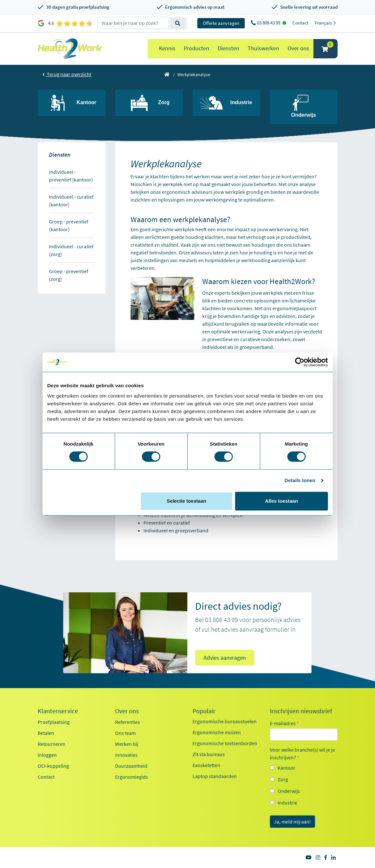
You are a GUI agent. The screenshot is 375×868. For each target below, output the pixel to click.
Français (326, 23)
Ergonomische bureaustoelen (225, 721)
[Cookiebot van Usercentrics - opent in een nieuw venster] (300, 362)
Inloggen (47, 755)
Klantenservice (58, 711)
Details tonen (300, 480)
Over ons (298, 48)
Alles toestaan (281, 501)
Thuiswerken (263, 48)
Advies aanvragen (225, 658)
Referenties (128, 722)
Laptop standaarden (215, 776)
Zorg (283, 779)
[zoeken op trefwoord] (133, 23)
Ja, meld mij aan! (292, 822)
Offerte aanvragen (221, 23)
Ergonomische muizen (217, 732)
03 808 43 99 (269, 23)
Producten (197, 48)
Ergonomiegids (132, 777)
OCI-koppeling (53, 766)
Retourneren (52, 744)
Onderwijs (289, 791)
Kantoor (286, 768)
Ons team (125, 733)
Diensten (228, 48)
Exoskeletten (206, 765)
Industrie (287, 803)
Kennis (167, 48)
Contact (301, 23)
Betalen (46, 733)
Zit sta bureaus (209, 754)
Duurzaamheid (131, 766)
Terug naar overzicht (67, 74)
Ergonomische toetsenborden (225, 743)
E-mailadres (284, 723)
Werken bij (127, 744)
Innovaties (126, 755)
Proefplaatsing (54, 722)
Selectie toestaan (187, 501)
